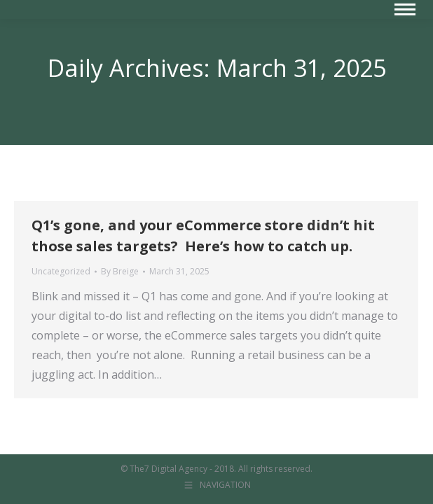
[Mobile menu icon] (405, 9)
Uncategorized (61, 271)
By (120, 271)
